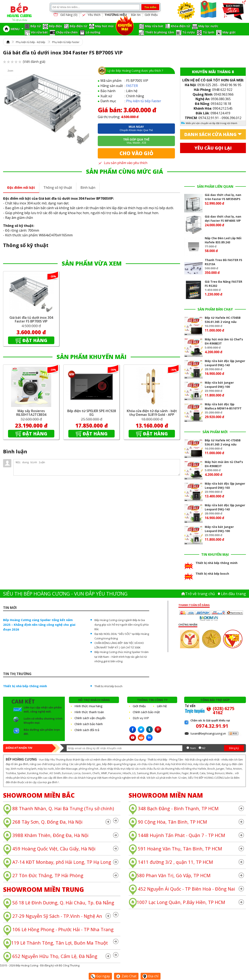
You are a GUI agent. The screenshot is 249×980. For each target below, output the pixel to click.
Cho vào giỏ (136, 153)
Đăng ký (234, 748)
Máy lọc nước (208, 26)
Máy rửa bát (154, 26)
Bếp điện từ (79, 26)
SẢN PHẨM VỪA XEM (92, 263)
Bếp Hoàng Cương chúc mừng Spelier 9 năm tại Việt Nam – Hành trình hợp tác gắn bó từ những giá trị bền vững (122, 656)
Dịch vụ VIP (141, 718)
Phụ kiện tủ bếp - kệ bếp (31, 42)
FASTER (132, 86)
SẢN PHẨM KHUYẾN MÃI (92, 357)
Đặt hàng (35, 340)
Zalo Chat (126, 976)
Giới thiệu (151, 15)
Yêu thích (91, 15)
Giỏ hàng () (65, 15)
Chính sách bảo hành (89, 724)
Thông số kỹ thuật (58, 188)
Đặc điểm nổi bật (21, 188)
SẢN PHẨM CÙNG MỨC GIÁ (124, 171)
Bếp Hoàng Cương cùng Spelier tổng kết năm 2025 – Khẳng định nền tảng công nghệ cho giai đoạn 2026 (39, 625)
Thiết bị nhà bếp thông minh (25, 686)
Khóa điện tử (180, 26)
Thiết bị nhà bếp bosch (108, 686)
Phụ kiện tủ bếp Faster (66, 42)
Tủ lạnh (209, 32)
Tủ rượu (188, 32)
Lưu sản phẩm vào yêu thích (123, 163)
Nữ (204, 748)
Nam (193, 748)
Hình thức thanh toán (89, 712)
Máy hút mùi (104, 26)
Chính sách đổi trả (87, 730)
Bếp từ (36, 26)
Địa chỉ (151, 976)
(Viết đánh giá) (24, 62)
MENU (17, 29)
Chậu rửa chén (67, 32)
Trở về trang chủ (200, 594)
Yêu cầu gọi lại (213, 148)
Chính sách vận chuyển (90, 718)
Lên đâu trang (233, 594)
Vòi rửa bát (39, 32)
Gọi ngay (100, 976)
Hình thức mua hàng (88, 706)
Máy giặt (229, 32)
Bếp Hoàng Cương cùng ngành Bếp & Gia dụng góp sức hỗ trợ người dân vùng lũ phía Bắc (122, 625)
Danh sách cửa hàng (210, 134)
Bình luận (88, 188)
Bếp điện (55, 26)
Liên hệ (162, 706)
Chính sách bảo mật (146, 712)
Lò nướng (93, 32)
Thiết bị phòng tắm (160, 32)
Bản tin (136, 15)
